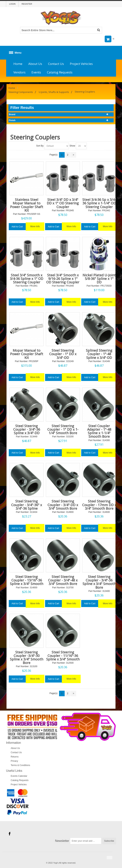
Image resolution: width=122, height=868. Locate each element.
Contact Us (56, 64)
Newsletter (62, 841)
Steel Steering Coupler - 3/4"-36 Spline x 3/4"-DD (27, 429)
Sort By (40, 146)
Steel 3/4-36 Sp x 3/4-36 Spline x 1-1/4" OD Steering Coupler (99, 203)
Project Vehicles (81, 64)
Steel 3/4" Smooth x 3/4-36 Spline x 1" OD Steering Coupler (27, 279)
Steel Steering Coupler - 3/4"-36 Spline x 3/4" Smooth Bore (99, 582)
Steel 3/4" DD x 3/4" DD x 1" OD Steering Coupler (63, 203)
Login (12, 4)
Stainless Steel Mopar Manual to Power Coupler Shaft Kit (27, 205)
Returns (15, 757)
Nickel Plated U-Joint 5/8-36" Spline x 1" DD (99, 279)
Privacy (14, 761)
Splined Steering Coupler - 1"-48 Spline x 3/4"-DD (99, 354)
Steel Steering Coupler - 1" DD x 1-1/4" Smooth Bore (63, 429)
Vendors (19, 72)
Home (18, 64)
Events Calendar (19, 776)
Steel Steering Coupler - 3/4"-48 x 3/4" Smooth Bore (63, 580)
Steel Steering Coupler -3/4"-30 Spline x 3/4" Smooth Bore (27, 657)
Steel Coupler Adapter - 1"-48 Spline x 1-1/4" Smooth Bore (99, 431)
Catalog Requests (60, 72)
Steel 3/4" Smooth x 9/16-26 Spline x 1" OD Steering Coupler (63, 279)
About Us (35, 64)
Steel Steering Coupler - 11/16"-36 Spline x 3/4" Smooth (63, 656)
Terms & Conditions (20, 765)
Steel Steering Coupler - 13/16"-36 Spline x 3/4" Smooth (27, 580)
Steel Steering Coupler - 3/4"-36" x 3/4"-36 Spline (27, 505)
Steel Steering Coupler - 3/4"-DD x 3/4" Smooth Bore (63, 505)
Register (27, 4)
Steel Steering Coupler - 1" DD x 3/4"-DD (63, 354)
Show (72, 146)
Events (36, 72)
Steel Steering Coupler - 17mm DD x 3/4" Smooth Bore (99, 505)
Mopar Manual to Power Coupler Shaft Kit (27, 354)
